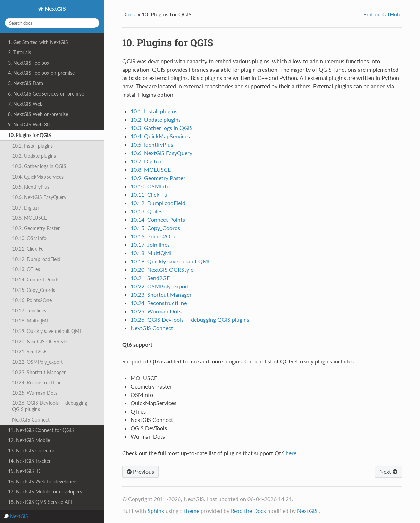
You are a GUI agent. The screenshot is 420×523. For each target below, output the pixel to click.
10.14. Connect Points (36, 280)
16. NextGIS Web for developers (43, 481)
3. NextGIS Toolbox (29, 63)
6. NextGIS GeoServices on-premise (46, 94)
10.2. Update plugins (34, 156)
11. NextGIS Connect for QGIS (41, 430)
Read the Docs (248, 511)
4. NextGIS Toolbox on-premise (41, 73)
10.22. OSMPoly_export (37, 362)
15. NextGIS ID (24, 471)
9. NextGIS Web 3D (29, 125)
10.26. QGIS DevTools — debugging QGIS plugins (50, 406)
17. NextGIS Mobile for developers (45, 492)
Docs (128, 14)
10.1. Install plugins (32, 146)
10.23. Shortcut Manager (39, 372)
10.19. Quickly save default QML (47, 331)
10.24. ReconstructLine (37, 382)
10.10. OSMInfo (29, 238)
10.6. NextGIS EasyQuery (39, 197)
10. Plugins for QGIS (30, 135)
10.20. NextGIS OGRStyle (40, 341)
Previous (140, 471)
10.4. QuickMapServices (38, 177)
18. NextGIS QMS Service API (40, 502)
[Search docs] (52, 23)
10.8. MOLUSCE (30, 218)
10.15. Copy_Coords (34, 290)
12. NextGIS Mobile (29, 440)
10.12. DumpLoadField (36, 259)
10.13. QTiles (26, 269)
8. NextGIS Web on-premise (38, 114)
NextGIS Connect (31, 420)
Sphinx (156, 511)
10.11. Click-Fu (28, 249)
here (291, 453)
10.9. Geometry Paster (36, 228)
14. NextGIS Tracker (29, 461)
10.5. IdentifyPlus (31, 187)
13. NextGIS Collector (31, 451)
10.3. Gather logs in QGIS (39, 166)
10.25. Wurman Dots (35, 393)
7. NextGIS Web (25, 104)
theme (192, 511)
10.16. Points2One (32, 300)
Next (388, 471)
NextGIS (55, 9)
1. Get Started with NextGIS (38, 42)
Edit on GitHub (382, 14)
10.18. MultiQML (31, 321)
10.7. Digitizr (26, 208)
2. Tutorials (19, 52)
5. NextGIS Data (26, 83)
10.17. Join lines (29, 310)
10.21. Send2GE (29, 352)
